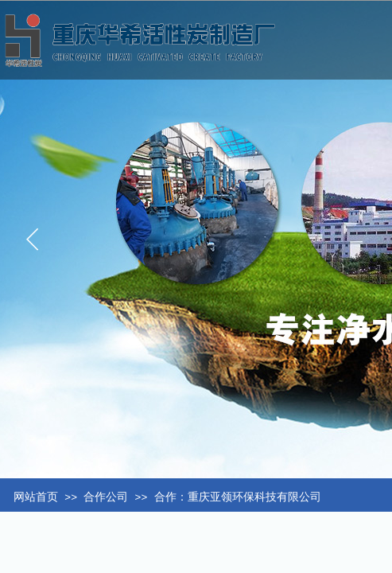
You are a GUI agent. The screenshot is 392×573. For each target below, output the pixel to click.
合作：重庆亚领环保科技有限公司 (238, 497)
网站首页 (36, 497)
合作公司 (106, 497)
